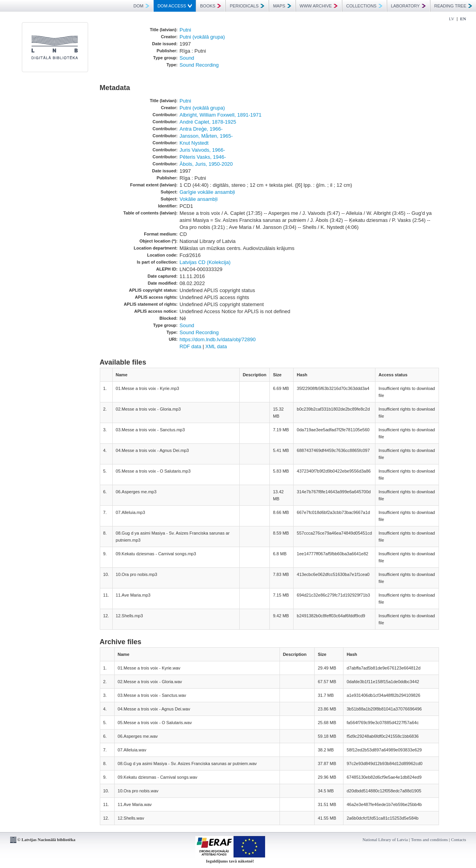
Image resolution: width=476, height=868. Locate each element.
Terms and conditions (429, 840)
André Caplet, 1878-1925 (208, 122)
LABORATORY (408, 6)
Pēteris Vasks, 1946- (203, 157)
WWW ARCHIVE (319, 6)
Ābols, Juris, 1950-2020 (206, 164)
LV (452, 19)
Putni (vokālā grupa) (202, 37)
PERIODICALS (247, 6)
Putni (186, 30)
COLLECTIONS (364, 6)
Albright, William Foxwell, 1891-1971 (221, 115)
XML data (216, 346)
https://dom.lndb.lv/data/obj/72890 (218, 339)
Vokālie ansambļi (199, 199)
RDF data (191, 346)
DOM (141, 6)
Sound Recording (199, 65)
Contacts (459, 840)
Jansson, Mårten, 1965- (206, 136)
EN (463, 19)
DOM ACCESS (175, 6)
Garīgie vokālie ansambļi (207, 192)
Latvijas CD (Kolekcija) (205, 262)
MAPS (282, 6)
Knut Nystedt (194, 143)
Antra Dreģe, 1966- (201, 129)
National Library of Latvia (385, 840)
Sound (187, 58)
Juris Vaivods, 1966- (203, 150)
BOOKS (211, 6)
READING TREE (453, 6)
